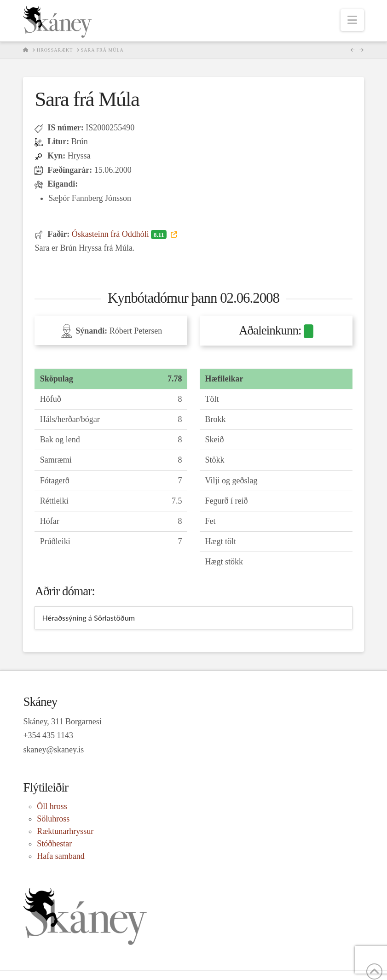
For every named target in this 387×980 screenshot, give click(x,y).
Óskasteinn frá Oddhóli (120, 234)
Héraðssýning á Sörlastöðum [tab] (88, 618)
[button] (352, 20)
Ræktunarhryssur (65, 831)
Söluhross (53, 819)
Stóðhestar (54, 844)
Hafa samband (61, 856)
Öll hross (52, 806)
